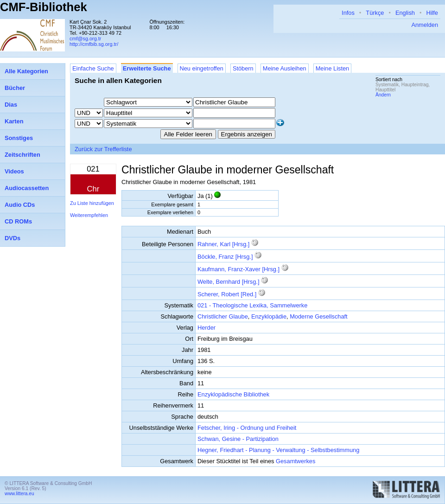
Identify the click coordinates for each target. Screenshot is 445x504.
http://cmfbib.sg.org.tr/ (94, 44)
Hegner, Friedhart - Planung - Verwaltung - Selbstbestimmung (278, 450)
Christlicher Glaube (223, 316)
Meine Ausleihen (285, 68)
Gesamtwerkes (296, 461)
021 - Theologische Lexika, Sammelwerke (252, 305)
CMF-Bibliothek (44, 7)
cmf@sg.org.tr (85, 38)
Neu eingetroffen (202, 68)
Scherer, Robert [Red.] (227, 294)
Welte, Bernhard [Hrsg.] (228, 282)
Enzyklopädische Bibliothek (233, 394)
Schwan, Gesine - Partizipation (238, 439)
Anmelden (425, 25)
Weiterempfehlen (89, 215)
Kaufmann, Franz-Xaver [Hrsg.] (238, 269)
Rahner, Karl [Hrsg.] (223, 244)
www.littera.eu (19, 494)
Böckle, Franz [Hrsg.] (225, 257)
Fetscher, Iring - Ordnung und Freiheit (247, 428)
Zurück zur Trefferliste (103, 149)
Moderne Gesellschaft (318, 316)
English (405, 13)
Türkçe (375, 13)
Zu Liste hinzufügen (92, 203)
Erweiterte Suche (147, 68)
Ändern (383, 95)
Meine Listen (333, 68)
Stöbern (243, 68)
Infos (348, 13)
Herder (207, 328)
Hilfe (432, 13)
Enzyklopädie (269, 316)
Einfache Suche (93, 68)
